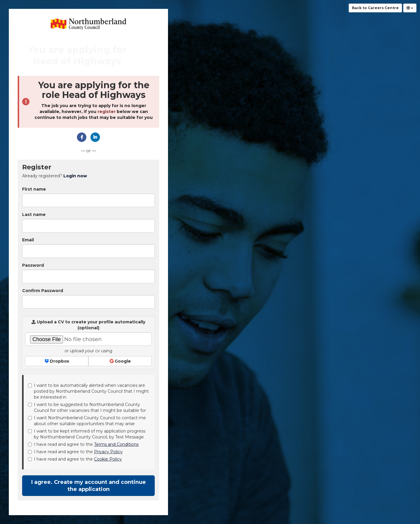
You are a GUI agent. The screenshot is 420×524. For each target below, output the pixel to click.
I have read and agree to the (83, 444)
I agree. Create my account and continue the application (89, 486)
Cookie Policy (108, 459)
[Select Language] (410, 8)
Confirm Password (43, 291)
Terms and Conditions (116, 444)
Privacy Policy (108, 452)
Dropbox (57, 361)
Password (33, 265)
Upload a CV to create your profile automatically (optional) (88, 325)
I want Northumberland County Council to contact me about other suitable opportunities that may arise (87, 421)
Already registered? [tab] (55, 176)
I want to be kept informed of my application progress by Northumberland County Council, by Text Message (87, 434)
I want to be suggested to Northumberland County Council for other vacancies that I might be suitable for (87, 407)
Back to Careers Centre (375, 8)
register (107, 112)
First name (34, 189)
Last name (34, 214)
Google (120, 361)
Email (28, 240)
